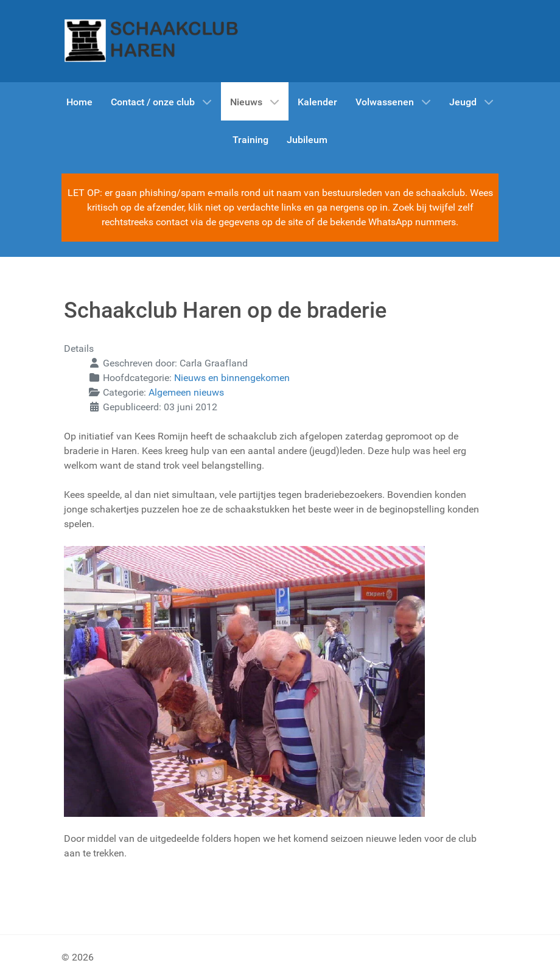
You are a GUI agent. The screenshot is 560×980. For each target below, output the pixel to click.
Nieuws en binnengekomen (232, 378)
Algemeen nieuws (186, 392)
